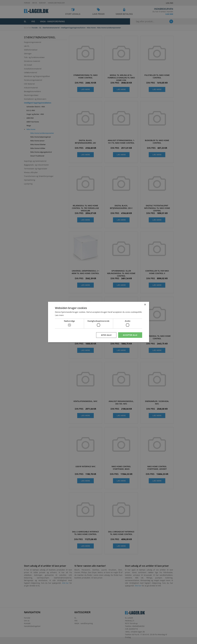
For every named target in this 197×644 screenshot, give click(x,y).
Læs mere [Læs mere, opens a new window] (59, 315)
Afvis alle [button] (106, 335)
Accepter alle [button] (130, 335)
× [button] (145, 305)
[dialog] (98, 322)
